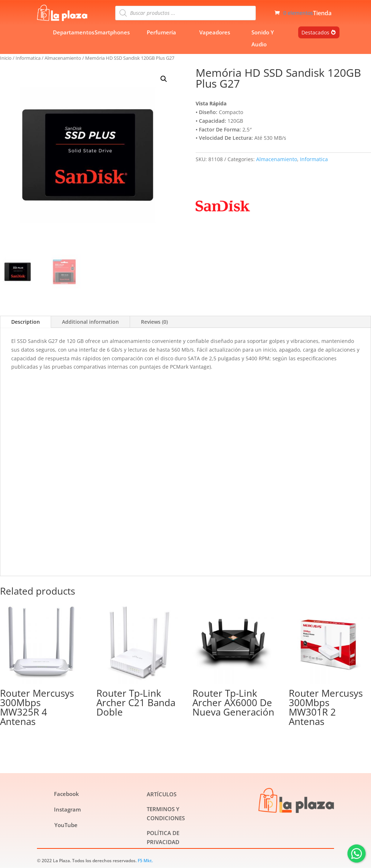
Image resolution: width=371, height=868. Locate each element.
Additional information (90, 322)
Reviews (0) (154, 322)
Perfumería (161, 32)
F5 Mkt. (145, 861)
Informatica (28, 58)
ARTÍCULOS (162, 794)
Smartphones (112, 32)
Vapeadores (215, 32)
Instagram (67, 809)
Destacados (315, 32)
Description (26, 322)
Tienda (322, 14)
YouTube (66, 825)
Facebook (66, 794)
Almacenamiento (63, 58)
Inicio (6, 58)
